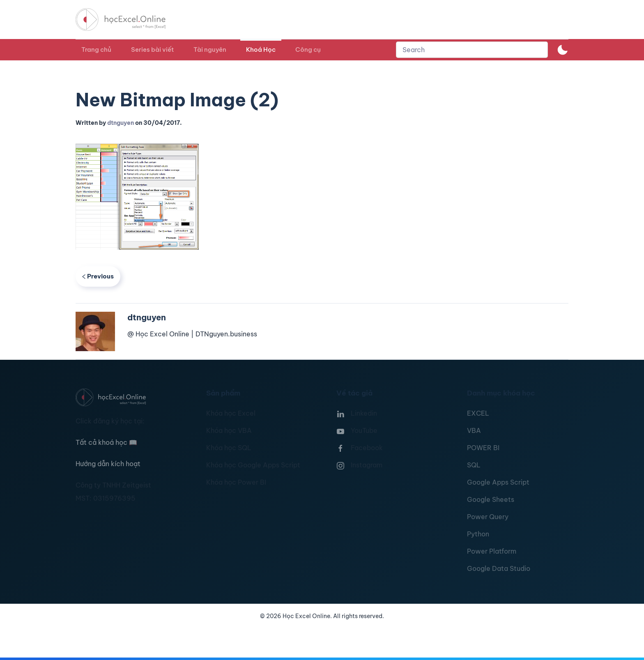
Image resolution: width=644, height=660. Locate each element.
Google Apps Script (498, 482)
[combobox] (472, 50)
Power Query (488, 517)
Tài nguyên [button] (210, 49)
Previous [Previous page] (98, 276)
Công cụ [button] (308, 49)
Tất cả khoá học (106, 442)
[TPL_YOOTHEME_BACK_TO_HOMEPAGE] (128, 20)
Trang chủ (96, 49)
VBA (474, 430)
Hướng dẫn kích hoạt (108, 464)
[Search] (472, 50)
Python (478, 534)
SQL (474, 465)
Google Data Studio (499, 568)
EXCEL (478, 413)
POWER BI (483, 448)
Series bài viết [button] (152, 49)
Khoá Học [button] (261, 49)
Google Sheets (491, 499)
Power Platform (492, 551)
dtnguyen (121, 123)
